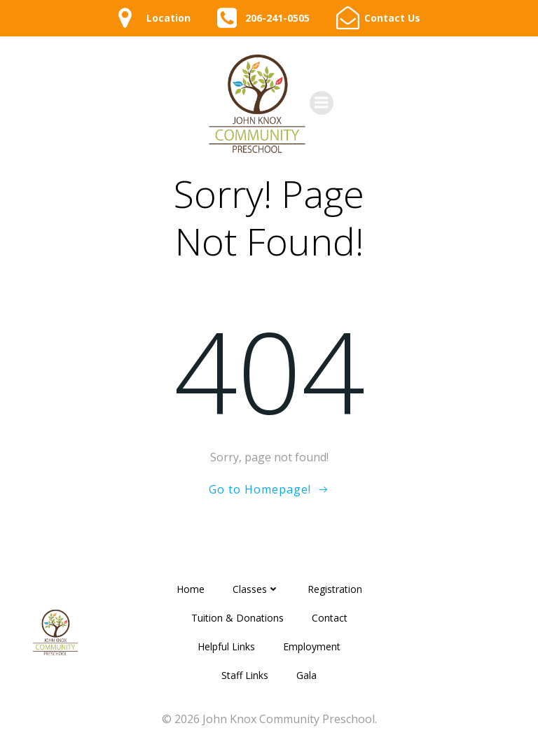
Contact (330, 618)
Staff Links (245, 675)
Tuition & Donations (237, 618)
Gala (306, 675)
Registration (335, 589)
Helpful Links (226, 646)
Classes (256, 589)
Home (191, 589)
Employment (312, 646)
